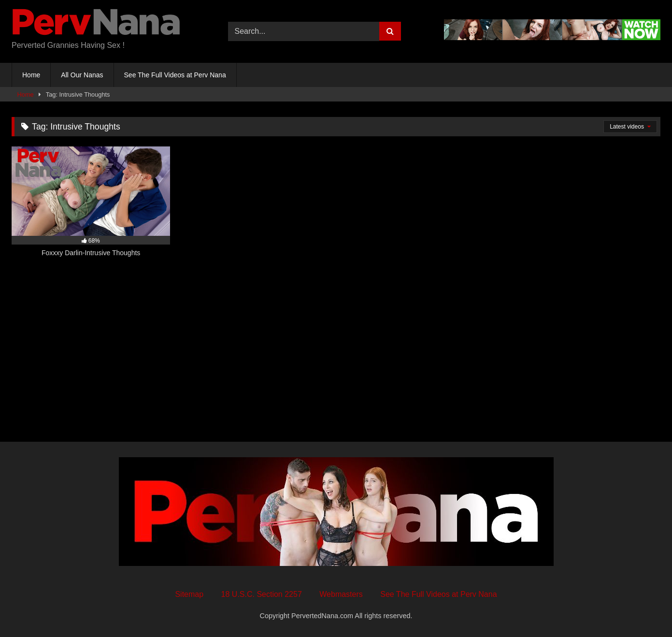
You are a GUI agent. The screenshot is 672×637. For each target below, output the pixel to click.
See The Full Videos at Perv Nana (175, 75)
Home (31, 75)
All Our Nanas (82, 75)
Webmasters (341, 594)
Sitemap (189, 594)
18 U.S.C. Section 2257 (262, 594)
